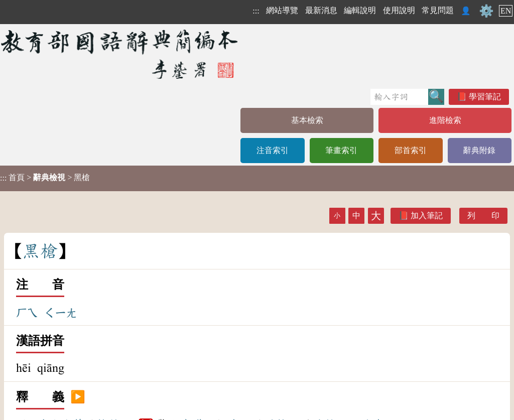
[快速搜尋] (399, 97)
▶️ (78, 397)
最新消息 (321, 10)
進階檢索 (445, 120)
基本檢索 (307, 120)
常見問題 (438, 10)
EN (506, 11)
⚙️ (486, 11)
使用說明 (399, 10)
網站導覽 (282, 10)
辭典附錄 (479, 150)
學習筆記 (485, 97)
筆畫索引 (341, 150)
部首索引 (411, 150)
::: (256, 11)
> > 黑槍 (45, 178)
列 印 (483, 216)
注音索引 (273, 150)
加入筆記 (427, 216)
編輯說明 (360, 10)
